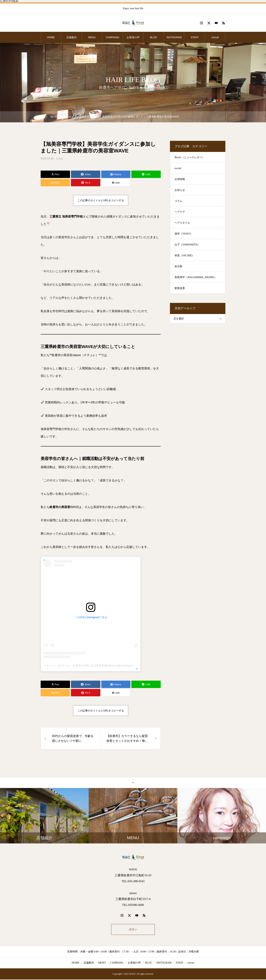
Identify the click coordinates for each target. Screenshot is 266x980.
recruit (215, 37)
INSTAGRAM (174, 37)
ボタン (133, 930)
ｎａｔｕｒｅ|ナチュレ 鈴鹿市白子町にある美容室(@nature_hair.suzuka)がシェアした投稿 (97, 665)
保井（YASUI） (184, 234)
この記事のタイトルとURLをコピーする (101, 200)
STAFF (195, 37)
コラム (178, 201)
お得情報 (180, 179)
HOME (51, 37)
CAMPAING (112, 37)
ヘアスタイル (182, 223)
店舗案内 (71, 37)
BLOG (154, 37)
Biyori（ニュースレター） (190, 157)
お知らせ (180, 190)
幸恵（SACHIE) (184, 255)
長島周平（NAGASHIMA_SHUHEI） (196, 277)
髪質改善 (180, 288)
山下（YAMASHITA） (187, 245)
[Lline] (146, 174)
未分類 (178, 266)
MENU (92, 37)
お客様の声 (133, 37)
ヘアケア (180, 212)
